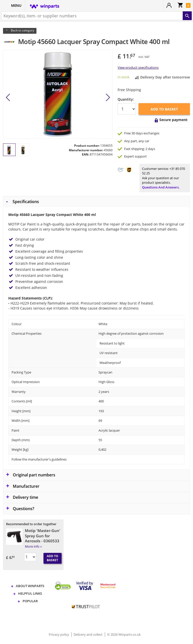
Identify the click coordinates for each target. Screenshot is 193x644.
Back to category (22, 30)
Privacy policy (59, 634)
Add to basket (164, 109)
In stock (124, 77)
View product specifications (138, 67)
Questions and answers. (161, 187)
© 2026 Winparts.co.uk (124, 634)
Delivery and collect (88, 634)
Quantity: (126, 99)
